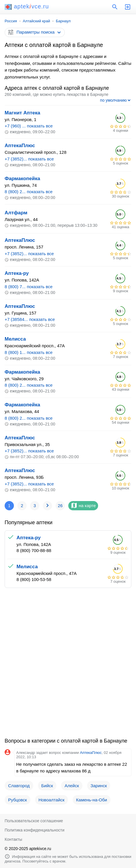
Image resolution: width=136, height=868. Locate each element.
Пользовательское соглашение (34, 821)
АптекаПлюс (20, 146)
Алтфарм (16, 213)
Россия (11, 21)
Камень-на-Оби (92, 800)
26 (60, 506)
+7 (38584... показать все (30, 319)
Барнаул (63, 21)
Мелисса (15, 339)
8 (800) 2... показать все (29, 192)
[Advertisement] (68, 665)
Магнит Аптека (22, 113)
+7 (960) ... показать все (29, 126)
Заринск (99, 786)
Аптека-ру (17, 273)
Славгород (19, 786)
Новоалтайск (52, 800)
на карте (83, 505)
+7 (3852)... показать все (29, 159)
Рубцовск (18, 800)
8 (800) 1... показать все (29, 352)
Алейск (72, 786)
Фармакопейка (22, 179)
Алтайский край (36, 21)
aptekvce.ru (27, 6)
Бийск (47, 786)
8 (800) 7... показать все (29, 287)
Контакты (13, 839)
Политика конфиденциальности (35, 830)
